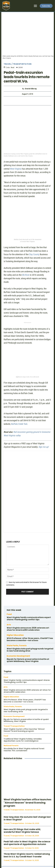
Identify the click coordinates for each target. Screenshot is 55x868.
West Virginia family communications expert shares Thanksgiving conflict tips (29, 618)
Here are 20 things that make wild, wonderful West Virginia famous (22, 831)
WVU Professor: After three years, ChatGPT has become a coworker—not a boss (30, 639)
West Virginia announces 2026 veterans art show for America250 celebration (28, 629)
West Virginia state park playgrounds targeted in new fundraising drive (30, 650)
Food (9, 614)
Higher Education (15, 635)
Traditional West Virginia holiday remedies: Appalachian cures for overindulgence (23, 740)
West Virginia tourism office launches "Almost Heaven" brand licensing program (24, 730)
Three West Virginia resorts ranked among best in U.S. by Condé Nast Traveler (27, 855)
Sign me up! (44, 447)
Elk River (26, 275)
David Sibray (31, 89)
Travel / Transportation (18, 64)
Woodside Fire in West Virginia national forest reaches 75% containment (24, 750)
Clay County (34, 254)
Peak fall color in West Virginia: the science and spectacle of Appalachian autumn (27, 843)
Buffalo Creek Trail (19, 424)
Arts (9, 625)
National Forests (11, 746)
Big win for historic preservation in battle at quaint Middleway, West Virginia (28, 660)
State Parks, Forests (17, 646)
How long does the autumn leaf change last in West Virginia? (27, 818)
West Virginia (16, 169)
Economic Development (18, 656)
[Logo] (6, 6)
